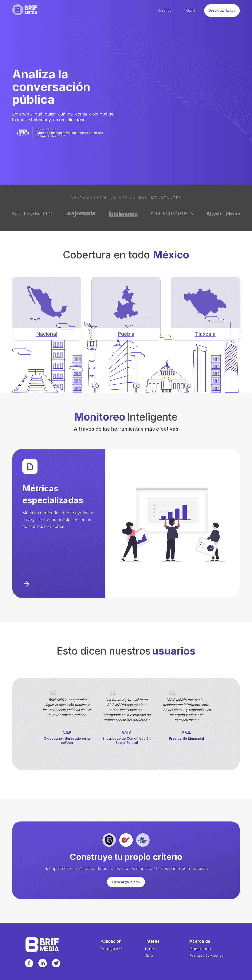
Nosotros (164, 10)
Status (149, 956)
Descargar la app (222, 10)
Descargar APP (111, 949)
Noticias (190, 10)
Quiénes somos (200, 949)
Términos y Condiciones (206, 956)
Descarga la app (126, 882)
